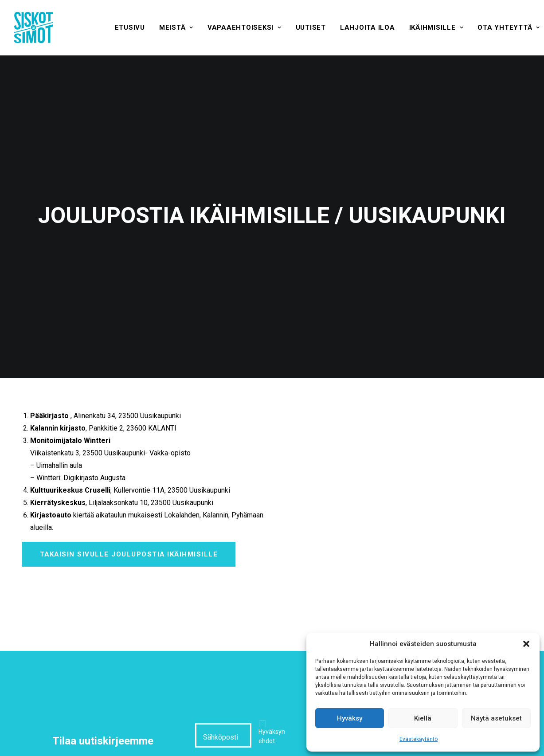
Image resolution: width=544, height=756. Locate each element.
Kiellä (423, 718)
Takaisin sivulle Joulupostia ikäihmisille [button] (129, 508)
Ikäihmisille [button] (436, 27)
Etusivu (130, 27)
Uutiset (311, 27)
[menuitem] (130, 27)
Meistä (176, 27)
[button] (526, 644)
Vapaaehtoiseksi (245, 27)
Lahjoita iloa (368, 27)
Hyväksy (350, 718)
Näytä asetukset (496, 718)
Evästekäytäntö (419, 739)
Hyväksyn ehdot (272, 690)
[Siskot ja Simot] (33, 27)
